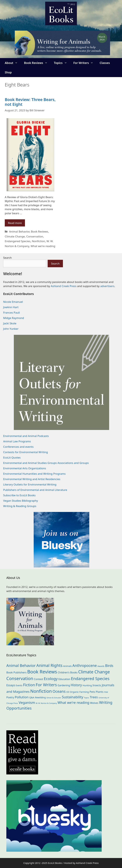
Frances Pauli (12, 313)
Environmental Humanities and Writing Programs (34, 474)
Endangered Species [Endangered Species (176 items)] (90, 678)
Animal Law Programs (17, 441)
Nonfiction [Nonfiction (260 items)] (41, 691)
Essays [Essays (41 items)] (11, 685)
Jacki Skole (10, 323)
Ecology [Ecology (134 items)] (51, 679)
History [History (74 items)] (76, 685)
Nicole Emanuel (13, 302)
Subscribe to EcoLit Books (19, 495)
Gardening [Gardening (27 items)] (64, 685)
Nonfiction (38, 241)
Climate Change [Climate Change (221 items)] (94, 672)
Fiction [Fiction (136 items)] (29, 685)
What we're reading (43, 246)
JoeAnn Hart (11, 307)
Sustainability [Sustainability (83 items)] (73, 697)
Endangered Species (18, 241)
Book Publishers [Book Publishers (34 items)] (16, 672)
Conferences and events (18, 447)
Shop (8, 72)
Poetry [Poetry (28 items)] (10, 697)
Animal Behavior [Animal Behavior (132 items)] (21, 665)
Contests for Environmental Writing (25, 452)
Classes (105, 63)
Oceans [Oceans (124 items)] (59, 691)
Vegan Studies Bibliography (21, 501)
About (13, 63)
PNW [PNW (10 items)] (106, 692)
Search (7, 258)
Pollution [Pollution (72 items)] (22, 697)
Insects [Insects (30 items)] (97, 685)
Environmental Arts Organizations (25, 468)
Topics (62, 63)
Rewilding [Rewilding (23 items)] (40, 697)
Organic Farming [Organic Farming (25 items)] (79, 692)
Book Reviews (37, 63)
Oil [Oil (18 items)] (68, 692)
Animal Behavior (19, 231)
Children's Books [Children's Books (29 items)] (68, 672)
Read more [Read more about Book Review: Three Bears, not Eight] (15, 223)
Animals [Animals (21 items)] (68, 666)
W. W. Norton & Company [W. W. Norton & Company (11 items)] (46, 703)
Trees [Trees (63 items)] (94, 697)
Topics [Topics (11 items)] (86, 698)
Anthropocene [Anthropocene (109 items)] (85, 665)
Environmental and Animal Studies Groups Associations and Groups (46, 463)
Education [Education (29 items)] (64, 679)
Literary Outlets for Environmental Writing (30, 484)
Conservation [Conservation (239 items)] (20, 678)
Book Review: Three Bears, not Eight (30, 102)
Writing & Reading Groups (20, 506)
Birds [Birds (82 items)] (109, 666)
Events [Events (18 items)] (19, 685)
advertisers (107, 286)
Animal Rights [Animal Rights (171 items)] (49, 665)
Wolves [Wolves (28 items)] (94, 703)
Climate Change (15, 236)
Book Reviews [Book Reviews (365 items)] (42, 672)
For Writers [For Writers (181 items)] (46, 685)
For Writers (85, 63)
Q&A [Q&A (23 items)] (32, 697)
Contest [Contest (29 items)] (38, 679)
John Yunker (11, 329)
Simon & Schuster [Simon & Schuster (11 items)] (54, 698)
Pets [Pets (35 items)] (92, 692)
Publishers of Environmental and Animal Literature (35, 490)
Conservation (35, 236)
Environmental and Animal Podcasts (26, 436)
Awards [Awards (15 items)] (101, 666)
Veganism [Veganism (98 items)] (27, 703)
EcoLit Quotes (12, 457)
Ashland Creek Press (64, 286)
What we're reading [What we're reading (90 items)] (73, 703)
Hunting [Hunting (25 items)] (87, 685)
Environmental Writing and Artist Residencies (32, 479)
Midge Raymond (14, 318)
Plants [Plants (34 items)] (99, 692)
